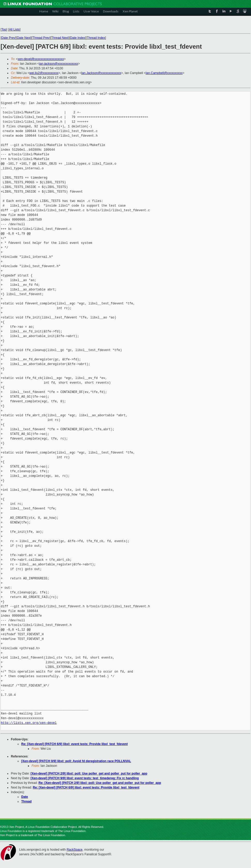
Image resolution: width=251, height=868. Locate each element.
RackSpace (74, 850)
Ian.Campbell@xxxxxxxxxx (164, 73)
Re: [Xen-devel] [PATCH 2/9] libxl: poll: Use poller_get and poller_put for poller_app (100, 783)
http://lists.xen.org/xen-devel (29, 723)
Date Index (78, 38)
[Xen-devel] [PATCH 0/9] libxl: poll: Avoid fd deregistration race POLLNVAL (76, 761)
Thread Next (60, 38)
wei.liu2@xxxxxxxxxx (44, 73)
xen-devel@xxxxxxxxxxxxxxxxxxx (41, 59)
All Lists (14, 30)
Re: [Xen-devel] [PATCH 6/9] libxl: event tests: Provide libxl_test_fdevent (75, 744)
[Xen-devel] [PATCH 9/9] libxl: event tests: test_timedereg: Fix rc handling (85, 778)
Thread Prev (41, 38)
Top (4, 30)
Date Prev (8, 38)
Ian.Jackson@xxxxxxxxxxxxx (101, 73)
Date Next (24, 38)
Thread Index (96, 38)
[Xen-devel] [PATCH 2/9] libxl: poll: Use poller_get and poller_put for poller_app (89, 774)
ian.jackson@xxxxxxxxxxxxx (58, 64)
